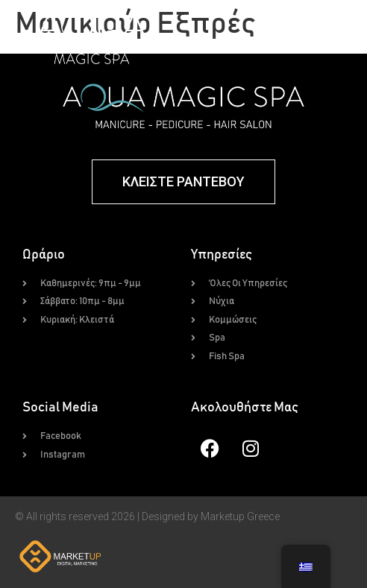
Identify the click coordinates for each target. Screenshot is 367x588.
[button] (275, 36)
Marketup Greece (240, 516)
